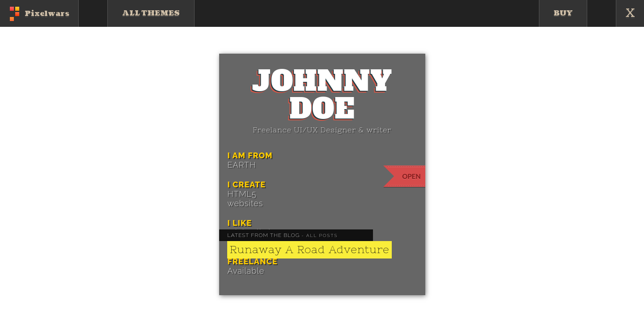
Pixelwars (47, 14)
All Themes (151, 13)
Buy (563, 13)
